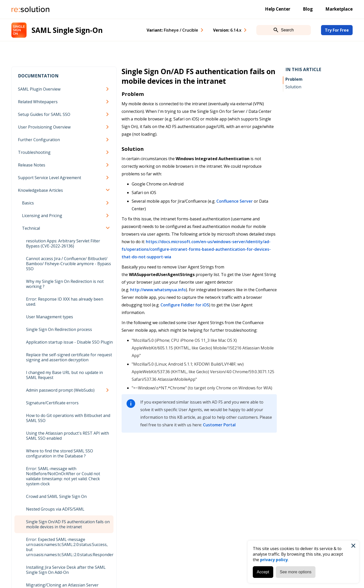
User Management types (50, 317)
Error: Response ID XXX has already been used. (65, 302)
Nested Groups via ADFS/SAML (55, 509)
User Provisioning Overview (44, 127)
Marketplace (339, 9)
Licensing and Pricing (42, 216)
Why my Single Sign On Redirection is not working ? (65, 284)
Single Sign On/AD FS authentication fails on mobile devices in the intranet (68, 524)
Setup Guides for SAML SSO (44, 114)
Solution (293, 87)
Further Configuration (39, 140)
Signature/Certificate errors (52, 403)
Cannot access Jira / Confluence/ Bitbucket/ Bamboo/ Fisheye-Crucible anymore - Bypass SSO (69, 264)
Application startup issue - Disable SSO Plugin (69, 342)
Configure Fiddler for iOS (185, 305)
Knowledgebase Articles (40, 190)
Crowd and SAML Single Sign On (56, 496)
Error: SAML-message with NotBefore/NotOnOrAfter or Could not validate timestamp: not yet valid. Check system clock (63, 476)
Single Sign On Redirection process (59, 329)
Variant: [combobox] (172, 30)
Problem (294, 79)
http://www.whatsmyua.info (158, 290)
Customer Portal (219, 425)
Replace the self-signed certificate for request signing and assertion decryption (69, 357)
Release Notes (32, 165)
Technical (31, 228)
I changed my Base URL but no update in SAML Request (64, 375)
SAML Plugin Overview (39, 89)
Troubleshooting (34, 152)
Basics (28, 203)
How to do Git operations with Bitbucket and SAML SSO (68, 418)
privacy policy (274, 560)
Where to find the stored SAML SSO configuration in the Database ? (60, 453)
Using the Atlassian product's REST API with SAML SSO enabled (67, 436)
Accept (263, 572)
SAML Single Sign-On (67, 30)
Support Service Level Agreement (50, 178)
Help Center (278, 9)
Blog (308, 9)
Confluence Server (235, 201)
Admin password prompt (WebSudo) (60, 390)
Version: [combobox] (227, 30)
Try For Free (337, 30)
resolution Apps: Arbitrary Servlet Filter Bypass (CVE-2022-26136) (63, 243)
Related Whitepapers (38, 102)
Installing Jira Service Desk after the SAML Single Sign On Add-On (66, 570)
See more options (296, 572)
